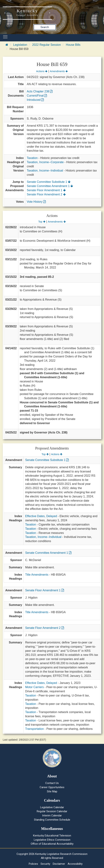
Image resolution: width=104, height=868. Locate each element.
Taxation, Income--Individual (45, 171)
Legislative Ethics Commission (52, 840)
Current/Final (37, 96)
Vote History (36, 202)
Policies (33, 864)
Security (45, 864)
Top (42, 222)
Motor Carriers (34, 687)
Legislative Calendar (52, 807)
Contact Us (52, 783)
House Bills (73, 45)
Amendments (59, 71)
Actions (42, 71)
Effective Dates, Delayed (41, 516)
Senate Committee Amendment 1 (50, 186)
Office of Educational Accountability (52, 844)
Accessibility (75, 864)
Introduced (35, 100)
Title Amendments (37, 575)
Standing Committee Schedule (52, 820)
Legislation (20, 45)
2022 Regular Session (46, 45)
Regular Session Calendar (52, 811)
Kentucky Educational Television (52, 836)
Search (45, 27)
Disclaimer (59, 864)
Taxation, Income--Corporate (45, 162)
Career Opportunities (52, 787)
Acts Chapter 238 (40, 91)
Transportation (34, 729)
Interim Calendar (52, 816)
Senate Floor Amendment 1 (46, 190)
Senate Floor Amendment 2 (46, 194)
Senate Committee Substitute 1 (49, 182)
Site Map (52, 791)
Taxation (32, 158)
